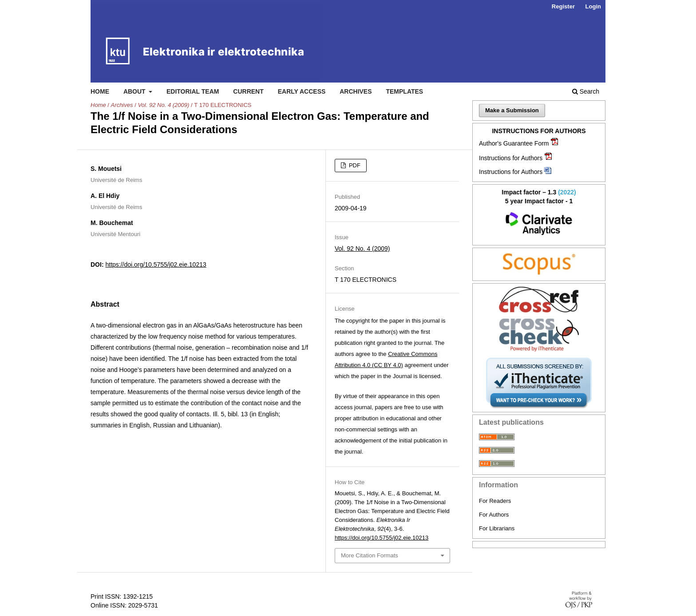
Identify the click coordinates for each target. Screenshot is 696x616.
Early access (302, 91)
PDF (354, 165)
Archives (356, 91)
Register (563, 6)
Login (593, 6)
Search (586, 91)
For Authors (494, 515)
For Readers (495, 501)
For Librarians (497, 528)
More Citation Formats (370, 555)
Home (100, 91)
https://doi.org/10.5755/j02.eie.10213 (156, 265)
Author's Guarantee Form (514, 143)
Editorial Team (193, 91)
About (135, 91)
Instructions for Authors (511, 158)
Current (248, 91)
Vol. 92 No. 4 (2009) (163, 105)
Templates (404, 91)
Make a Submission (512, 110)
